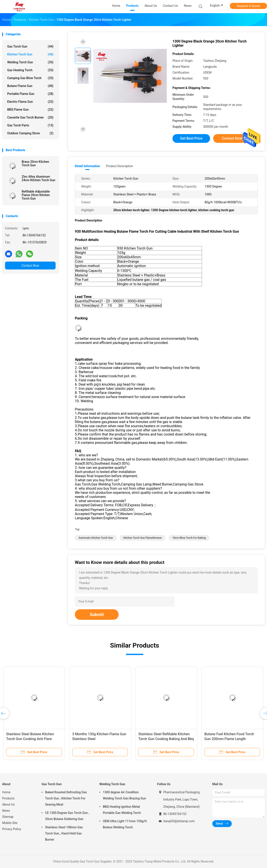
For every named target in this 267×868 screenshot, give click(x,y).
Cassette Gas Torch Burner (30, 117)
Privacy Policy (12, 829)
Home (6, 792)
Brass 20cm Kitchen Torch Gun (35, 163)
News (6, 811)
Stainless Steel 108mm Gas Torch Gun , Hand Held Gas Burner (64, 833)
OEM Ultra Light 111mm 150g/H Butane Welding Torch (125, 824)
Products (8, 798)
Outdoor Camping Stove (30, 133)
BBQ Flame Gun (30, 110)
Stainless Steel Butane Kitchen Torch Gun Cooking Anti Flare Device (30, 739)
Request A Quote (248, 6)
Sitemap (8, 817)
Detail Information (87, 166)
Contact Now (30, 266)
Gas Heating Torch (30, 70)
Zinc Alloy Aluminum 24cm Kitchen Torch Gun (39, 178)
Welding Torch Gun (30, 62)
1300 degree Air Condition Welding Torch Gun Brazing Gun (124, 795)
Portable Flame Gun (30, 94)
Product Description (119, 166)
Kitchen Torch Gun (30, 54)
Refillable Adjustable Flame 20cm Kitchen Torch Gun (36, 195)
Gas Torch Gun (30, 46)
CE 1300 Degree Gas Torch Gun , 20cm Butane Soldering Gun (67, 816)
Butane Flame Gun (30, 86)
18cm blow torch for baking (189, 538)
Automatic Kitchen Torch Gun (96, 538)
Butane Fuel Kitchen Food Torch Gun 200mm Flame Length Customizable (229, 739)
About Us (8, 804)
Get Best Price (191, 138)
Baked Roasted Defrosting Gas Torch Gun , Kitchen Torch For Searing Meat (66, 798)
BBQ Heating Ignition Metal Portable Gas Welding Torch (122, 810)
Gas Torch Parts (30, 125)
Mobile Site (10, 823)
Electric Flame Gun (30, 102)
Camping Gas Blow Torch (30, 78)
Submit (97, 615)
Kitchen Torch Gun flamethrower (143, 538)
